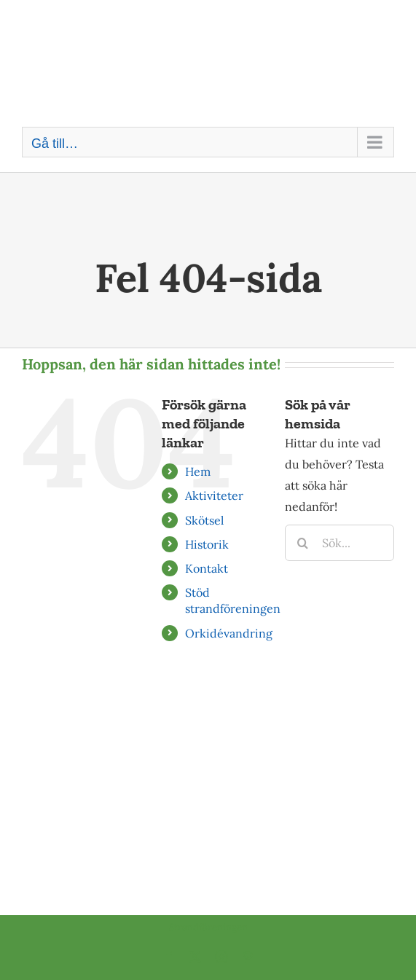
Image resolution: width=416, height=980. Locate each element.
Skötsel (204, 520)
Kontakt (207, 568)
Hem (198, 471)
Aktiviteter (214, 495)
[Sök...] (340, 543)
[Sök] (303, 543)
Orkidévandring (229, 633)
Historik (207, 544)
